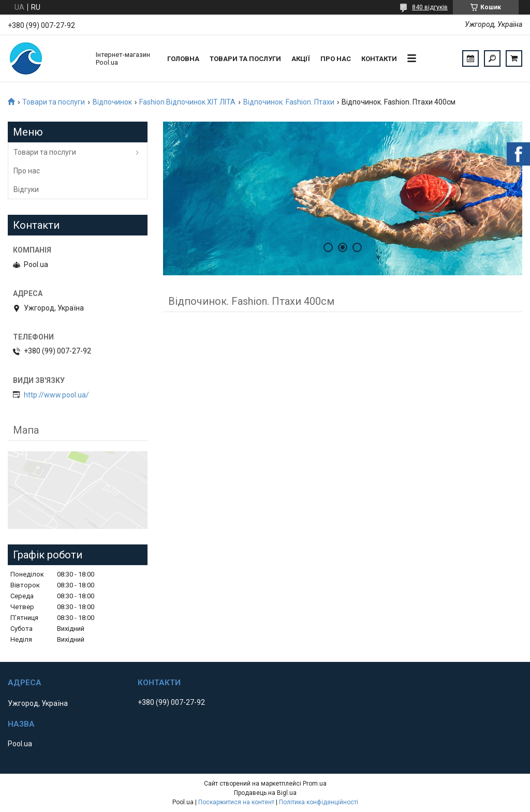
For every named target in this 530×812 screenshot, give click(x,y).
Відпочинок (112, 102)
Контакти (379, 59)
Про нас (336, 59)
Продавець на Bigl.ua (265, 793)
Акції (301, 59)
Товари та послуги (245, 59)
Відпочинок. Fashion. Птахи (289, 102)
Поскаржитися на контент (236, 802)
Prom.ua (315, 784)
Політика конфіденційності (319, 802)
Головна (183, 59)
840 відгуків (430, 7)
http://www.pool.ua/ (56, 395)
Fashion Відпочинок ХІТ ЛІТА (187, 102)
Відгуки (26, 189)
